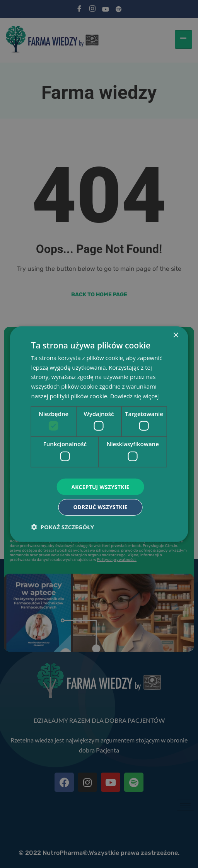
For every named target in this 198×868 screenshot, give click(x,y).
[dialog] (99, 434)
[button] (63, 527)
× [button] (175, 335)
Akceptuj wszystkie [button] (100, 486)
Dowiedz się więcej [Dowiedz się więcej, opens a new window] (135, 395)
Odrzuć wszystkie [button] (100, 507)
